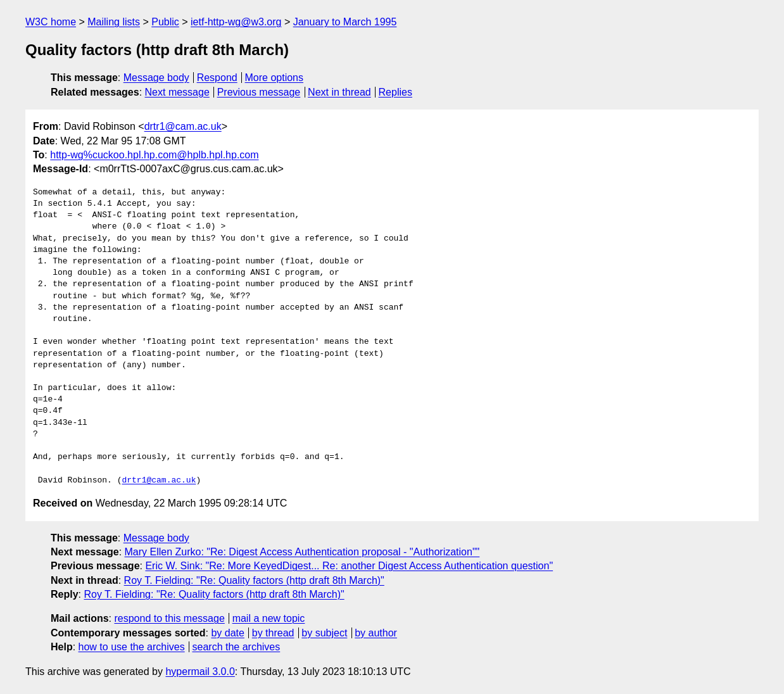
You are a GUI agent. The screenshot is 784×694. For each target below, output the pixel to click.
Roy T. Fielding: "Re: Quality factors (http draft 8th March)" (254, 580)
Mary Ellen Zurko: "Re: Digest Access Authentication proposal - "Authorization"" (302, 552)
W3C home (51, 22)
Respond (217, 78)
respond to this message (169, 618)
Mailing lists (114, 22)
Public (165, 22)
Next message (177, 92)
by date (227, 633)
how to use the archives (132, 647)
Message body (156, 78)
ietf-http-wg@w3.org (236, 22)
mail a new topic (269, 618)
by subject (324, 633)
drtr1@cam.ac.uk (183, 126)
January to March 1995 (345, 22)
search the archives (237, 647)
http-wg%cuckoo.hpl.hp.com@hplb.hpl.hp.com (154, 155)
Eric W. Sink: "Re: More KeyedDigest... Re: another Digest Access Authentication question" (349, 566)
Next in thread (339, 92)
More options (275, 78)
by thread (273, 633)
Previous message (259, 92)
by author (376, 633)
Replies (395, 92)
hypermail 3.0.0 (200, 672)
